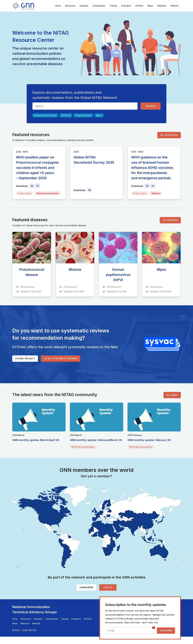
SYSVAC (139, 6)
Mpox (99, 115)
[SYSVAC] (162, 344)
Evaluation (126, 6)
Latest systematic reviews (60, 359)
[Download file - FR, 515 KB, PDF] (38, 186)
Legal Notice (29, 630)
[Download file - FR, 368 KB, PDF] (153, 186)
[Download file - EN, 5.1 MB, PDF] (90, 190)
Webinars (162, 6)
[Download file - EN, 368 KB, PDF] (147, 186)
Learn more (86, 587)
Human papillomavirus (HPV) (118, 275)
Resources (70, 6)
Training (113, 6)
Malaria (75, 269)
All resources (169, 135)
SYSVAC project (25, 359)
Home (58, 6)
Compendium (99, 6)
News (150, 6)
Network (175, 6)
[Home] (23, 6)
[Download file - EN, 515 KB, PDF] (32, 186)
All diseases (170, 220)
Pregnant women (83, 115)
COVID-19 (66, 115)
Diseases (84, 6)
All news (172, 395)
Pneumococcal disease (45, 115)
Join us (108, 587)
